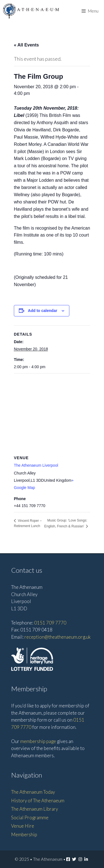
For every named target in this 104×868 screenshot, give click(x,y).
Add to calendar (43, 311)
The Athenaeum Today (33, 792)
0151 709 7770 (50, 623)
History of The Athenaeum (38, 801)
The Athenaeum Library (35, 809)
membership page (38, 741)
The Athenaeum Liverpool (36, 465)
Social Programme (30, 817)
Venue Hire (23, 826)
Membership (24, 834)
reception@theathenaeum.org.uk (58, 637)
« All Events (26, 45)
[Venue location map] (52, 414)
